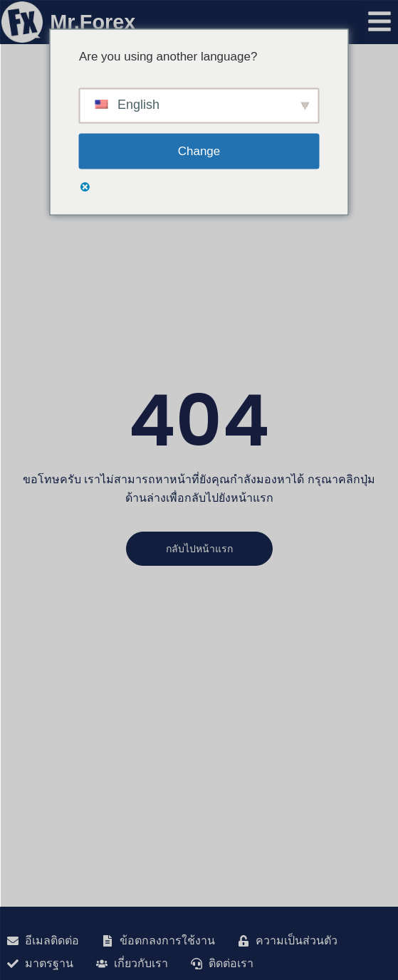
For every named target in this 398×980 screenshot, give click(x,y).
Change (199, 151)
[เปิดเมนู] (379, 21)
